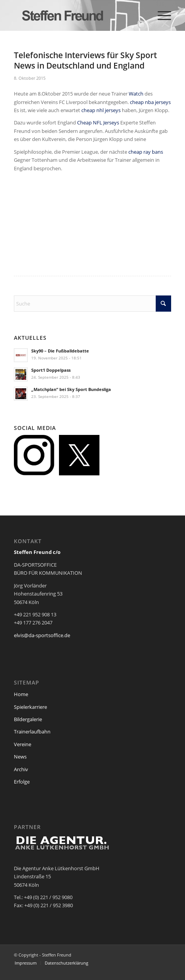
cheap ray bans (146, 152)
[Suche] (92, 304)
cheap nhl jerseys (101, 110)
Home (21, 694)
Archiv (21, 769)
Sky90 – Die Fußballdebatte (60, 351)
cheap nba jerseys (150, 102)
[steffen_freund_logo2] (77, 15)
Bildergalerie (28, 719)
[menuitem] (161, 15)
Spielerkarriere (30, 707)
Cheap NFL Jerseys (98, 123)
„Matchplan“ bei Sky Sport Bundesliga (71, 389)
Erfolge (22, 782)
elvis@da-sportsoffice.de (42, 635)
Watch (136, 94)
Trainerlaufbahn (32, 732)
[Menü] (161, 15)
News (20, 757)
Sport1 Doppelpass (51, 370)
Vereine (23, 744)
